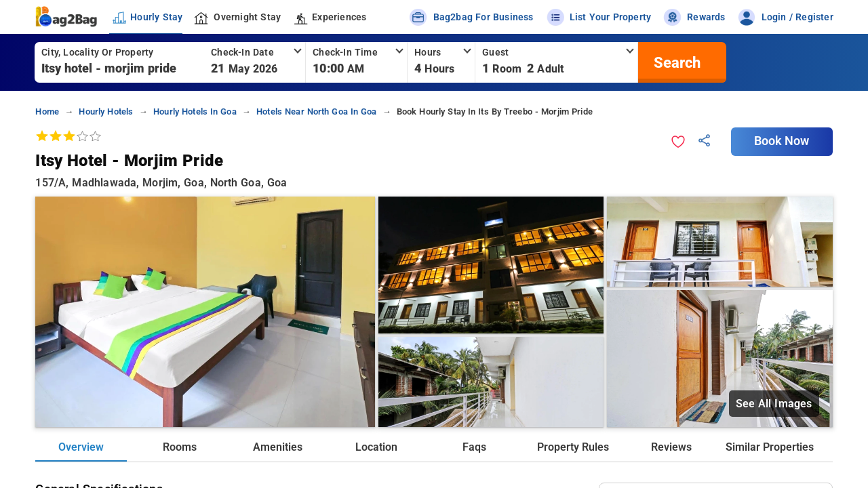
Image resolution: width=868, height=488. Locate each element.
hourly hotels (106, 111)
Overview (81, 447)
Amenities (278, 447)
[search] (675, 62)
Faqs (474, 447)
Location (376, 447)
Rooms (180, 447)
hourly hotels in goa (195, 111)
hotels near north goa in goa (317, 111)
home (47, 111)
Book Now (782, 141)
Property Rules (573, 447)
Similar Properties (770, 447)
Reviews (671, 447)
